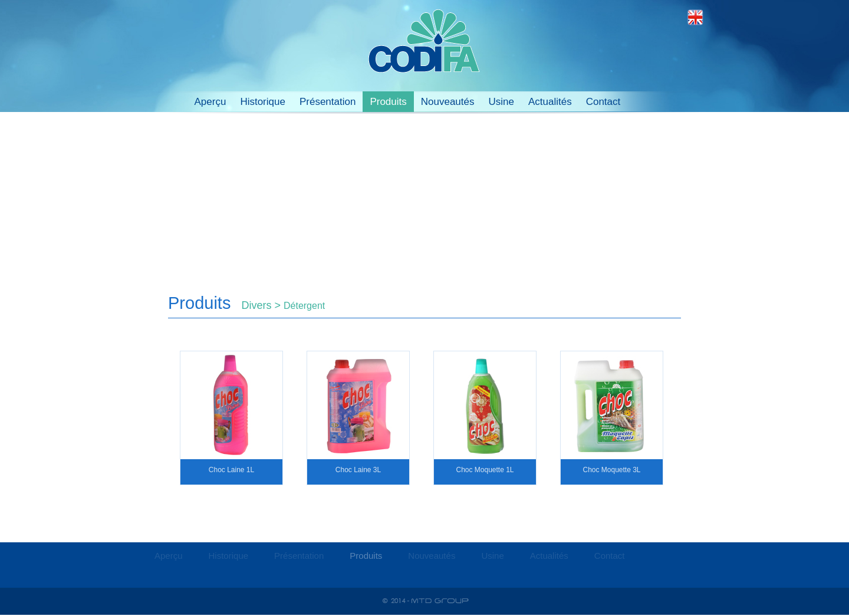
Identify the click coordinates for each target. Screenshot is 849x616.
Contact (603, 102)
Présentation (328, 102)
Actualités (550, 102)
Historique (263, 102)
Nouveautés (448, 102)
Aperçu (210, 102)
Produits (388, 102)
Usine (501, 102)
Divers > (262, 305)
